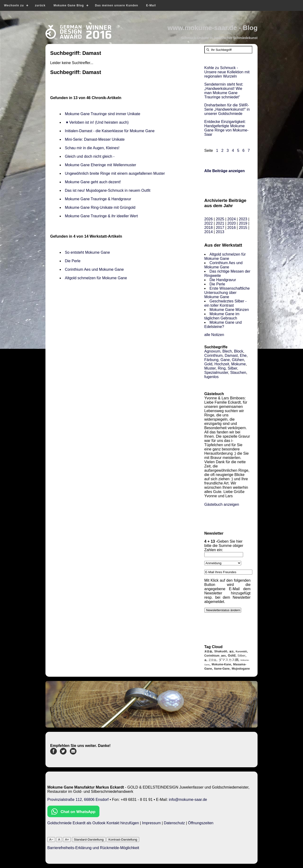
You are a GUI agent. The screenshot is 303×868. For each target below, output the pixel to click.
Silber (232, 368)
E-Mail (151, 5)
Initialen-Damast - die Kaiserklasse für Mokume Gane (110, 131)
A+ (67, 840)
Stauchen (238, 373)
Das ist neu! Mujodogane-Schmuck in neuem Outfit (108, 190)
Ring (222, 368)
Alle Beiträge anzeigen (225, 171)
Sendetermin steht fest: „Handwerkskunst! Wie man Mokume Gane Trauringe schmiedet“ (224, 91)
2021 (220, 223)
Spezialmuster (216, 373)
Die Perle (73, 261)
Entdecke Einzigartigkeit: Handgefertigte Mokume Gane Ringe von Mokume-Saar (226, 128)
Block (238, 351)
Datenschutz (174, 823)
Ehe (243, 355)
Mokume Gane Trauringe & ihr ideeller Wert (101, 216)
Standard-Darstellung (89, 840)
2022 (209, 223)
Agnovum (212, 351)
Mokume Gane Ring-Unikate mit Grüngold (100, 207)
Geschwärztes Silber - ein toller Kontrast (225, 303)
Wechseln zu (14, 5)
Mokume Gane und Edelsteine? (223, 325)
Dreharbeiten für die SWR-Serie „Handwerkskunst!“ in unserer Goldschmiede (227, 109)
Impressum (151, 823)
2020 (232, 223)
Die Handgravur (223, 280)
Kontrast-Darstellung (123, 840)
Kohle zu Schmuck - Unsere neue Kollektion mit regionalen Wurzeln (227, 72)
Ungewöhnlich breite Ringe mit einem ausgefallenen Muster (115, 173)
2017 (220, 228)
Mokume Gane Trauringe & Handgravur (98, 199)
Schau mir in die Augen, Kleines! (93, 148)
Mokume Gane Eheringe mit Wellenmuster (100, 165)
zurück (40, 5)
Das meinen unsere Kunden (116, 5)
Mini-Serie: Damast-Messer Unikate (95, 139)
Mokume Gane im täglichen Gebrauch (222, 316)
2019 (243, 223)
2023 (243, 219)
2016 (232, 228)
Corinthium (213, 355)
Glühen (238, 360)
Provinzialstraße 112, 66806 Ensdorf (78, 800)
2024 (232, 219)
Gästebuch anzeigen (222, 504)
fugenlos (212, 377)
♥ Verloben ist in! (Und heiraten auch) (97, 122)
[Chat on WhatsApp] (73, 816)
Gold (208, 364)
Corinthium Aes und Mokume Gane (94, 269)
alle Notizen (214, 335)
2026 (209, 219)
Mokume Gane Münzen (229, 310)
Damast (231, 355)
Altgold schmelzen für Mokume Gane (96, 278)
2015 (243, 228)
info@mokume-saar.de (188, 800)
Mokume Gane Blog (69, 5)
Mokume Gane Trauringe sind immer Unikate (102, 114)
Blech (227, 351)
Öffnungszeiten (201, 823)
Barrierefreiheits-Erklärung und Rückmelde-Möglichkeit (93, 848)
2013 (220, 232)
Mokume (238, 364)
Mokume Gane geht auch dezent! (93, 182)
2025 (220, 219)
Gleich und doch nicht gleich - (90, 156)
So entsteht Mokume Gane (87, 252)
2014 (209, 232)
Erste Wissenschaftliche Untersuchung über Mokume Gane (227, 293)
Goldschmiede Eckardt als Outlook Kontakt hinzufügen (93, 823)
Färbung (211, 360)
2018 (209, 228)
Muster (210, 368)
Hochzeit (222, 364)
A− (51, 840)
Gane (225, 360)
